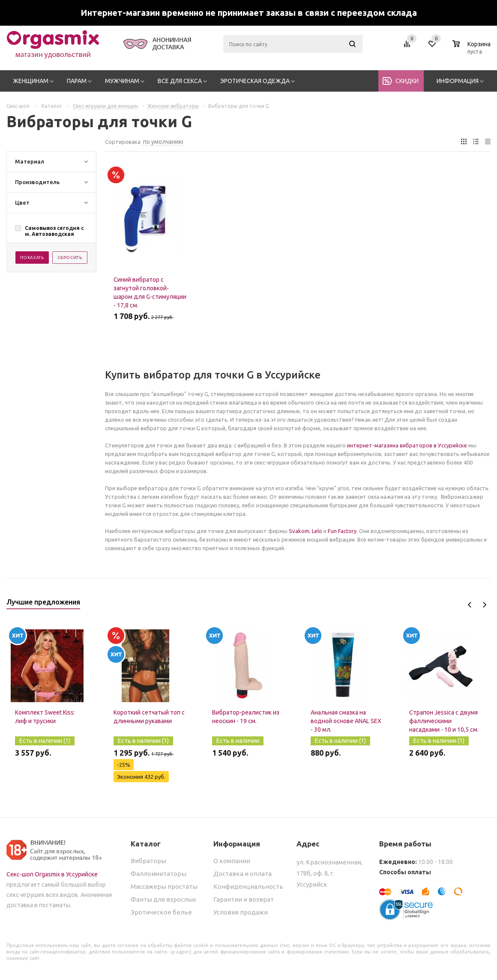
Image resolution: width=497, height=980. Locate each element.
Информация (458, 81)
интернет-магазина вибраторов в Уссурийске (407, 445)
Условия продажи (241, 912)
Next (484, 605)
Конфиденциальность (248, 886)
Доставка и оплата (243, 874)
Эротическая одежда (255, 81)
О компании (232, 861)
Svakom (299, 531)
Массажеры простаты (164, 886)
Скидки (407, 81)
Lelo (317, 531)
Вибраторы (148, 861)
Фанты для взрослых (163, 899)
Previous (470, 605)
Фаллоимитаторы (159, 874)
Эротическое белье (161, 912)
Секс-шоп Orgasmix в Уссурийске (52, 874)
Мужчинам (122, 81)
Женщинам (31, 81)
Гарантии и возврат (244, 899)
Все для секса (180, 81)
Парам (77, 81)
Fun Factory (342, 531)
